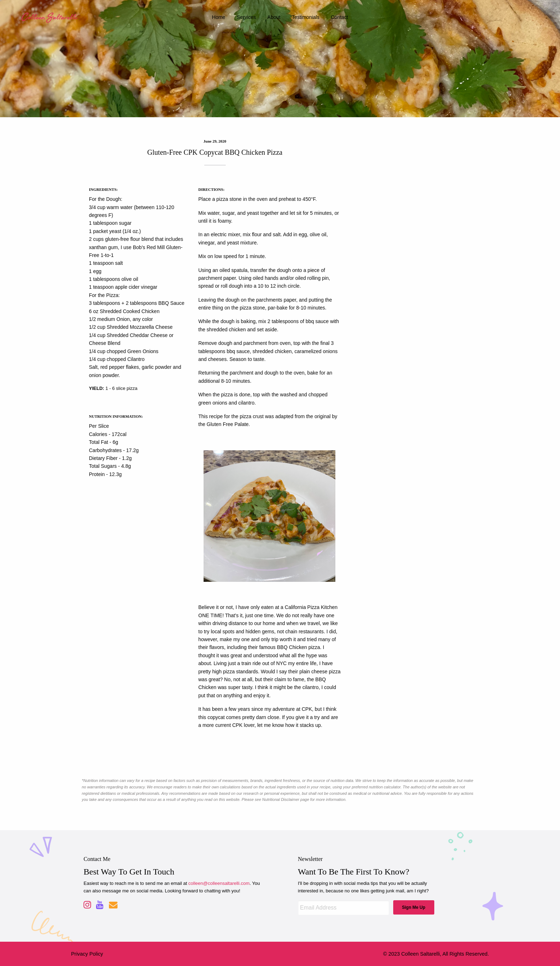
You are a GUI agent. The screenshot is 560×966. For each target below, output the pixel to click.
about (274, 17)
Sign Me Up (413, 907)
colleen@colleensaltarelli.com (219, 883)
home (219, 17)
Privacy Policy (87, 954)
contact (339, 17)
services (246, 17)
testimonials (306, 17)
